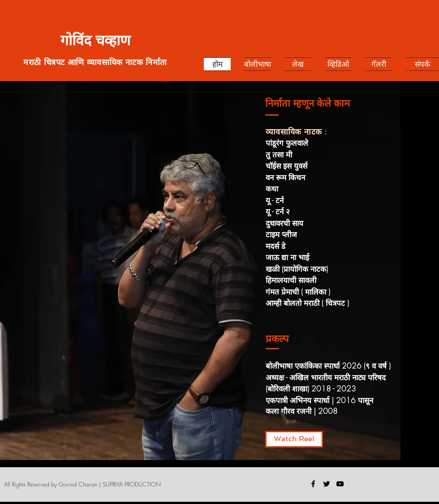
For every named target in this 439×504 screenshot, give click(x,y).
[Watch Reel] (294, 439)
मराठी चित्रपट (45, 62)
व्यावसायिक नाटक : (296, 131)
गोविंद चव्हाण (95, 40)
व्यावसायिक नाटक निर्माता (127, 62)
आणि (77, 62)
